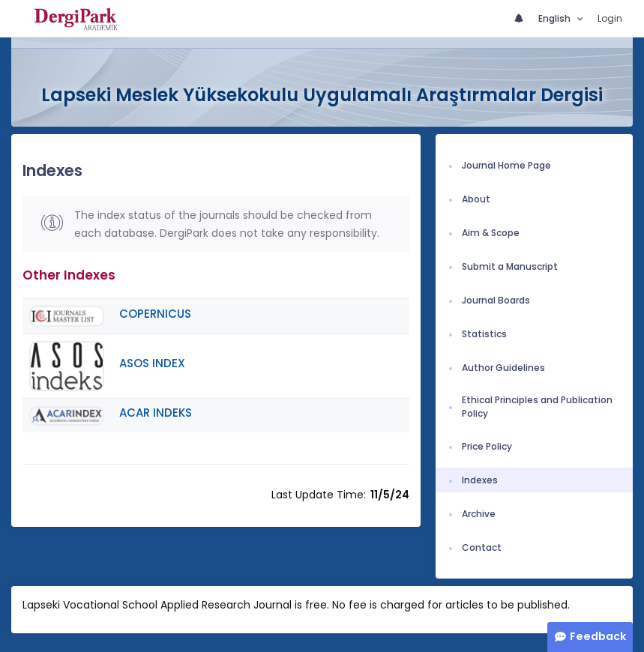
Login (610, 18)
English (556, 18)
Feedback (598, 636)
